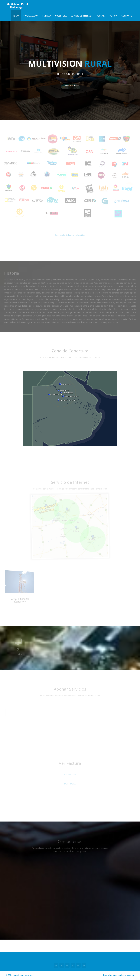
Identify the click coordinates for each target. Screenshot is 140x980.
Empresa (47, 16)
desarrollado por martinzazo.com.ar (119, 976)
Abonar (101, 16)
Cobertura (61, 16)
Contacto (127, 16)
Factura (113, 16)
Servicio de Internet (82, 16)
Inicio (16, 16)
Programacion (31, 16)
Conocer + (70, 86)
